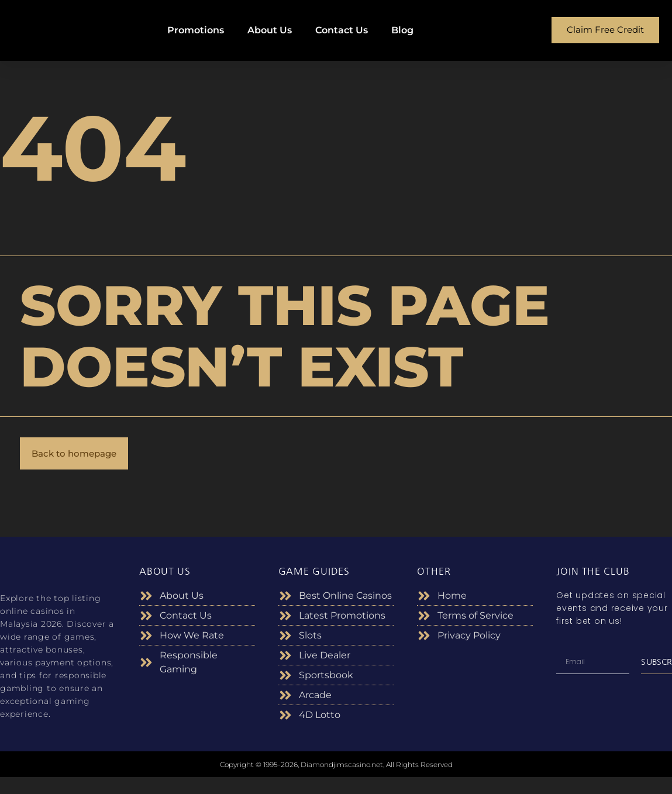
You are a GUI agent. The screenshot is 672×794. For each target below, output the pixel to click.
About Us (270, 30)
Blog (402, 30)
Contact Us (342, 30)
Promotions (196, 30)
